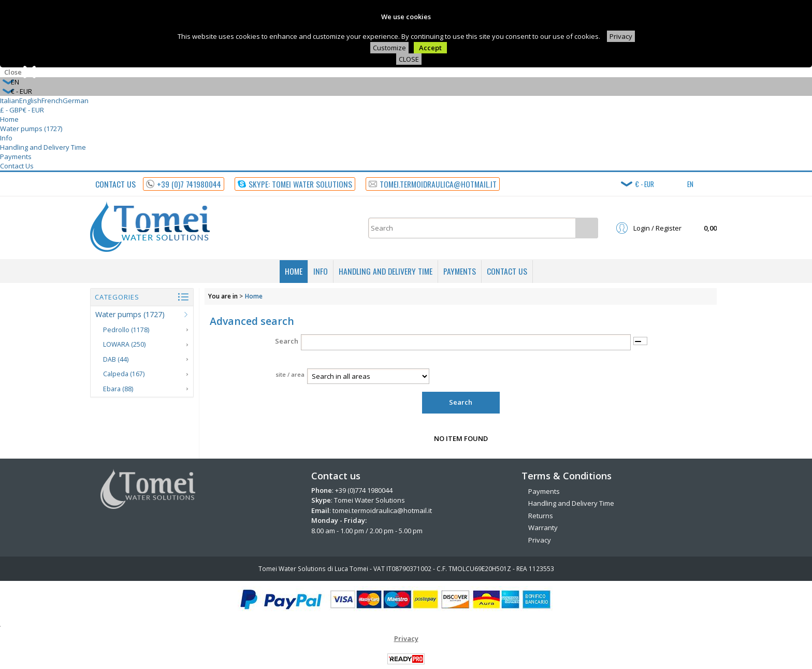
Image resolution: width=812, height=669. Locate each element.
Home (9, 119)
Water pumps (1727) (31, 129)
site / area (290, 374)
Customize (389, 48)
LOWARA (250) (124, 344)
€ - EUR (33, 110)
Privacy (621, 36)
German (76, 101)
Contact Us (17, 166)
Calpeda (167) (124, 374)
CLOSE (409, 59)
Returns (541, 516)
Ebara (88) (118, 389)
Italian (10, 101)
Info (6, 138)
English (30, 101)
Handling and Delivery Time (43, 147)
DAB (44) (116, 359)
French (52, 101)
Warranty (543, 528)
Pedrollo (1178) (126, 330)
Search (287, 341)
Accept (430, 48)
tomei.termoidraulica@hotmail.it (382, 510)
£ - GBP (11, 110)
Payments (16, 156)
